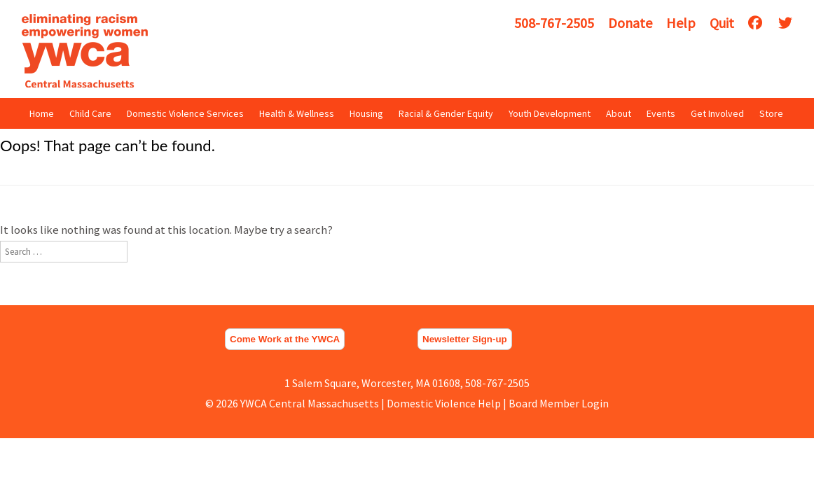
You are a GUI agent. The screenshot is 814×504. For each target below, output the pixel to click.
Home (42, 113)
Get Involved (717, 113)
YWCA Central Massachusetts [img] (85, 51)
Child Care (90, 113)
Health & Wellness (297, 113)
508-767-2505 (554, 23)
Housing (366, 113)
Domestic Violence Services (185, 113)
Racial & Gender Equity (446, 113)
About (619, 113)
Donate (630, 23)
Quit (722, 23)
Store (771, 113)
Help (681, 23)
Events (661, 113)
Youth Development (550, 113)
